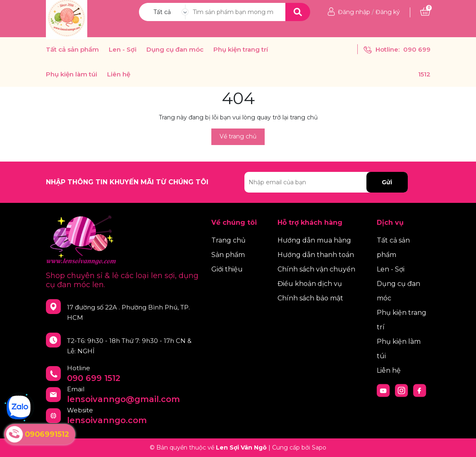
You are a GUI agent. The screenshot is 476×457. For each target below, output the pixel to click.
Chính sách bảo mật (310, 298)
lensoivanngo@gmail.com (123, 399)
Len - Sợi (123, 50)
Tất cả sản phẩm (72, 50)
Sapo (319, 447)
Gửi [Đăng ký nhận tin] (387, 182)
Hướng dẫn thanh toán (316, 255)
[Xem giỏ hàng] (425, 12)
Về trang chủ (238, 136)
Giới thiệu (227, 269)
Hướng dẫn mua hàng (314, 240)
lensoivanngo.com (107, 420)
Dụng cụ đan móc (175, 50)
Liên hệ (119, 74)
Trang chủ (228, 240)
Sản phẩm (228, 255)
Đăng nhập (354, 12)
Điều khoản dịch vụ (310, 284)
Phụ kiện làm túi (72, 74)
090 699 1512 (94, 378)
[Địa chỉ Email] (326, 182)
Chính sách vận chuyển (316, 269)
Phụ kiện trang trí (241, 50)
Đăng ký (388, 12)
